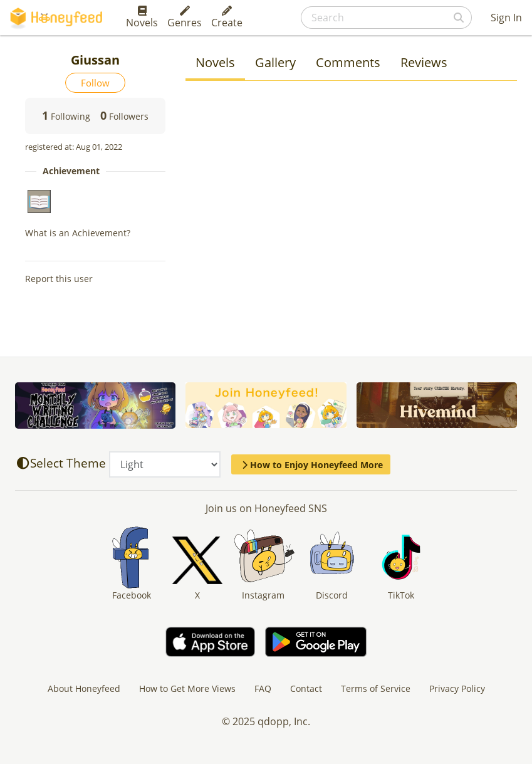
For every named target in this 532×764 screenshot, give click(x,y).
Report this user (59, 279)
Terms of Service (376, 688)
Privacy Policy (457, 688)
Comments (348, 62)
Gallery (275, 62)
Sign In (506, 18)
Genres (185, 18)
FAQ (263, 688)
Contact (306, 688)
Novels (142, 18)
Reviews (424, 62)
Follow (95, 83)
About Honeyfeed (84, 688)
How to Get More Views (187, 688)
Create (227, 18)
